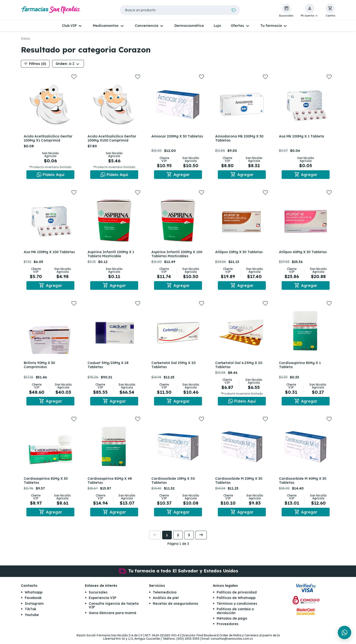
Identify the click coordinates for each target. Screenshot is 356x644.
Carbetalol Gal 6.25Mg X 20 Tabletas (240, 367)
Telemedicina (165, 596)
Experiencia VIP (103, 601)
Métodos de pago (232, 622)
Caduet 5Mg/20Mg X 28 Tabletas (109, 367)
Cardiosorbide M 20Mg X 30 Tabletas (240, 483)
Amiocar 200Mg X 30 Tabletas (170, 138)
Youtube (32, 618)
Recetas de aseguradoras (175, 607)
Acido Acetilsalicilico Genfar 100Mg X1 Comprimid (49, 138)
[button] (310, 11)
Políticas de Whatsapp (236, 601)
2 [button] (178, 539)
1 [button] (167, 539)
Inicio (25, 39)
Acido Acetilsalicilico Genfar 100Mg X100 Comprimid (113, 138)
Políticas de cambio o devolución (235, 614)
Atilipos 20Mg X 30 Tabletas (240, 253)
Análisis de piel (166, 601)
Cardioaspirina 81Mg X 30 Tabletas (47, 483)
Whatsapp (34, 596)
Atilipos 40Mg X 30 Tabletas (304, 253)
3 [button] (189, 539)
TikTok (30, 613)
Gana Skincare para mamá (113, 616)
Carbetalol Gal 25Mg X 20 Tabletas (174, 367)
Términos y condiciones (237, 607)
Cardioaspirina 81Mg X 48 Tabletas (111, 483)
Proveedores (228, 627)
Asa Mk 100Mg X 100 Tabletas (50, 253)
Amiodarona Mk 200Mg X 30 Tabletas (240, 138)
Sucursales (98, 596)
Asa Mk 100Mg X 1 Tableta (303, 136)
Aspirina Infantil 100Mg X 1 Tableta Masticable (112, 255)
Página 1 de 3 (178, 547)
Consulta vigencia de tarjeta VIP (114, 609)
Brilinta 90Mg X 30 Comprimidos (40, 367)
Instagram (34, 607)
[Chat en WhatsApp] (50, 175)
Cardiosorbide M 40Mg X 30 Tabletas (304, 483)
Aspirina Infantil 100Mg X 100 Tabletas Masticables (178, 255)
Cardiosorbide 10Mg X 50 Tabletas (174, 483)
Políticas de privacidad (237, 596)
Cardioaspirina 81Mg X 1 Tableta (301, 367)
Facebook (33, 601)
